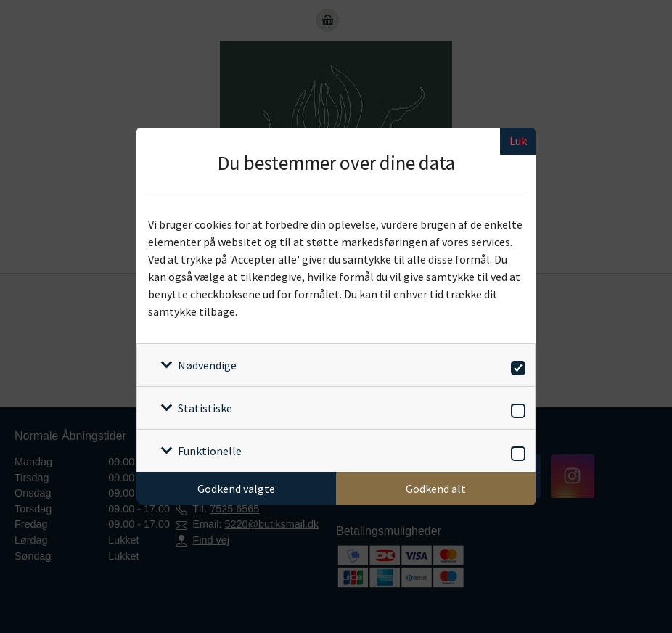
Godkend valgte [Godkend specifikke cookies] (236, 489)
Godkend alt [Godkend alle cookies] (436, 489)
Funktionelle (210, 451)
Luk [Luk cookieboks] (518, 141)
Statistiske (205, 408)
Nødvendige (207, 365)
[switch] (516, 365)
